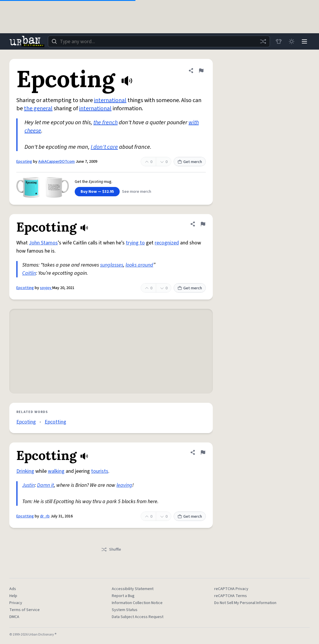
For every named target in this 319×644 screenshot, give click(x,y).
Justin (28, 485)
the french (106, 123)
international (110, 100)
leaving (124, 485)
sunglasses (112, 265)
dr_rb (45, 516)
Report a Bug (123, 596)
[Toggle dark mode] (292, 41)
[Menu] (304, 41)
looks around (139, 265)
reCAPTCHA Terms (231, 596)
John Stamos (43, 243)
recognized (167, 243)
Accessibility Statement (133, 589)
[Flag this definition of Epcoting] (201, 71)
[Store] (279, 41)
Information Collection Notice (137, 603)
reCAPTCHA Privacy (231, 589)
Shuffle (111, 549)
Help (13, 596)
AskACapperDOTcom (56, 162)
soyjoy (46, 288)
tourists (100, 471)
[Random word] (263, 41)
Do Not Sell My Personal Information (245, 603)
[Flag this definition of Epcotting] (203, 224)
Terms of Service (25, 610)
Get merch (190, 162)
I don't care (104, 147)
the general (38, 108)
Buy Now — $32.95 (97, 192)
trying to (135, 243)
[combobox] (159, 41)
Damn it (46, 485)
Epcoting (24, 162)
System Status (125, 610)
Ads (13, 589)
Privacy (16, 603)
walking (56, 471)
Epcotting (25, 288)
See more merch (137, 192)
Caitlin (29, 273)
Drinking (25, 471)
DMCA (14, 617)
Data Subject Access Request (138, 617)
